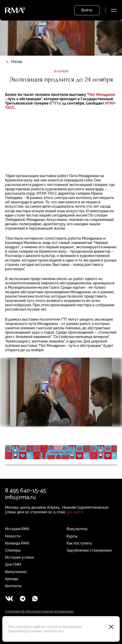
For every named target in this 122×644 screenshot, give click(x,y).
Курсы (72, 536)
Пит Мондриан (102, 95)
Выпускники (16, 572)
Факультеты (77, 529)
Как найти (75, 512)
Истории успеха (19, 557)
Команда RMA (17, 543)
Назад (17, 62)
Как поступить (79, 543)
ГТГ (54, 103)
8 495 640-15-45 (25, 490)
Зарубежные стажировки (89, 550)
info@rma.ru (20, 497)
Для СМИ (13, 564)
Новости (13, 536)
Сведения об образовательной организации (39, 611)
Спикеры (13, 550)
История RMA (17, 529)
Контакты (13, 586)
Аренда (12, 579)
